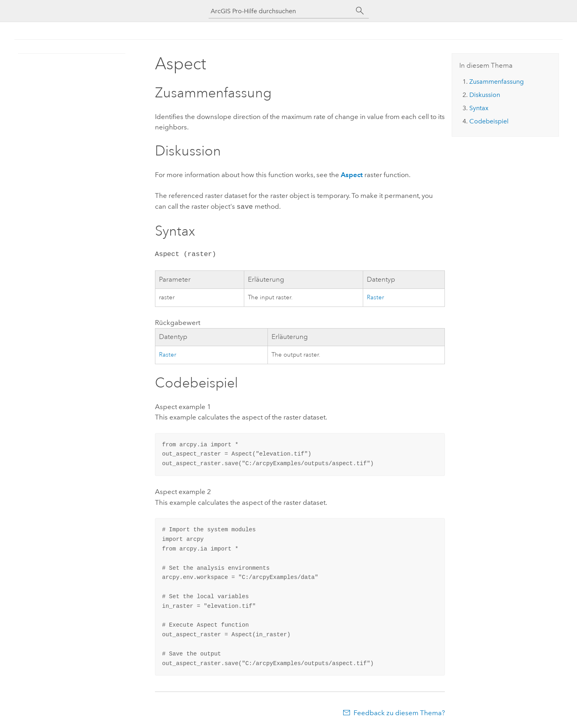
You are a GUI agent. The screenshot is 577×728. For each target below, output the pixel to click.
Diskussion (485, 95)
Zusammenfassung (497, 82)
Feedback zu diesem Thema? (399, 712)
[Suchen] (360, 11)
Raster (375, 297)
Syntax (479, 108)
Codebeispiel (489, 121)
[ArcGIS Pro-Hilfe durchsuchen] (281, 11)
